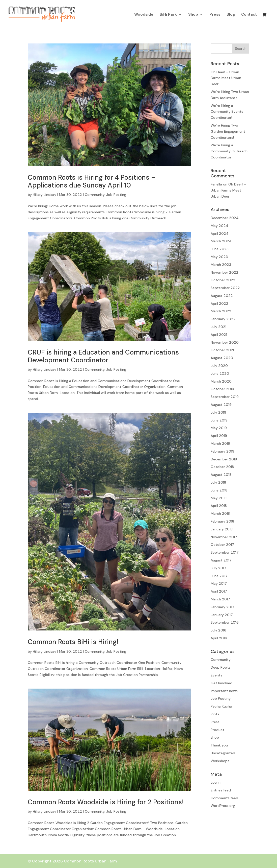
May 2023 (219, 257)
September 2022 (225, 288)
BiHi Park (168, 15)
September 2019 (225, 397)
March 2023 (221, 265)
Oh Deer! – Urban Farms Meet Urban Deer (226, 78)
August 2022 (222, 296)
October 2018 (222, 467)
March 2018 (220, 513)
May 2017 (219, 583)
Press (215, 15)
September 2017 (225, 552)
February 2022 (223, 319)
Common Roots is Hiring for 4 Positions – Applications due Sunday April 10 (92, 181)
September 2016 (225, 622)
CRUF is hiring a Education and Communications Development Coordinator (103, 356)
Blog (231, 15)
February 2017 (223, 607)
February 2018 (222, 521)
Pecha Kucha (221, 706)
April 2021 (219, 335)
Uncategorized (223, 753)
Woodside (144, 15)
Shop (193, 15)
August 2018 (221, 475)
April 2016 (219, 638)
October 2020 (223, 350)
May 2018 (219, 498)
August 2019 (221, 405)
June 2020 (220, 373)
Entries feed (221, 790)
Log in (216, 782)
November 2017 (224, 537)
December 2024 (225, 218)
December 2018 (224, 459)
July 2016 (218, 630)
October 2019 (222, 389)
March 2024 (221, 241)
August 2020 (222, 358)
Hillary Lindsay (45, 195)
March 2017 (220, 599)
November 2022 (225, 272)
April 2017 (219, 591)
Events (216, 675)
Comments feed (224, 798)
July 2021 (218, 327)
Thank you (219, 745)
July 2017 (218, 568)
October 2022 (223, 280)
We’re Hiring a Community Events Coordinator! (227, 112)
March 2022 (221, 311)
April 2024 (220, 233)
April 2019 (219, 436)
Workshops (220, 761)
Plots (215, 714)
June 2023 (220, 249)
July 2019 (218, 412)
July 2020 (219, 366)
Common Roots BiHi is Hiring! (73, 642)
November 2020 (225, 342)
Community (95, 195)
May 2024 (219, 226)
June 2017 (219, 576)
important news (224, 691)
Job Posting (116, 195)
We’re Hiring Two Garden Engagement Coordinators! (228, 131)
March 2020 (221, 381)
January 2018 (222, 529)
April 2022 (219, 303)
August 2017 (221, 560)
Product (217, 730)
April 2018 (219, 506)
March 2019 (220, 443)
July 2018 (218, 482)
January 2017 (222, 615)
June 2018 (219, 490)
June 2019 (219, 420)
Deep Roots (221, 667)
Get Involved (221, 683)
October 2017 (222, 545)
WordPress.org (223, 806)
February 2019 (223, 451)
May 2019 (219, 428)
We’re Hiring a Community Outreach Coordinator (229, 151)
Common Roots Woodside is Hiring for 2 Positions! (106, 802)
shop (215, 737)
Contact (249, 15)
